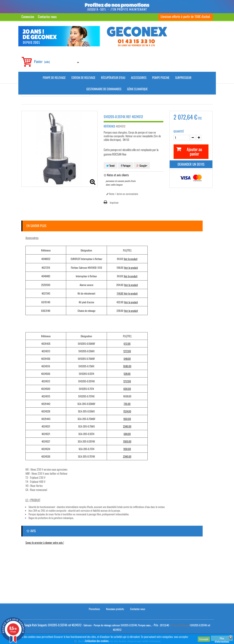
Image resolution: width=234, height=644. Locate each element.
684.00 (127, 434)
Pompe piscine (161, 77)
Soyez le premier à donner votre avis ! (45, 542)
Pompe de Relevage (54, 77)
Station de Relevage (83, 77)
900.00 (127, 449)
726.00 (127, 404)
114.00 (120, 293)
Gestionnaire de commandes (104, 89)
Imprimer (114, 202)
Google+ (142, 165)
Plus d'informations (222, 639)
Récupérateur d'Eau (113, 77)
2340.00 (127, 426)
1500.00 (127, 441)
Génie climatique (137, 89)
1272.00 (127, 351)
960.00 (127, 419)
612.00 (127, 344)
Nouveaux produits (115, 608)
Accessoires (139, 77)
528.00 (127, 374)
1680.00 (127, 366)
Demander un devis (191, 164)
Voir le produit (131, 259)
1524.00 (127, 411)
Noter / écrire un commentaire (122, 194)
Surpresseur (183, 77)
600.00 (127, 389)
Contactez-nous (47, 17)
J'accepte (204, 639)
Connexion (28, 17)
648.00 (127, 359)
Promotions (94, 608)
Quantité (179, 131)
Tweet (110, 165)
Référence (109, 126)
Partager (126, 165)
